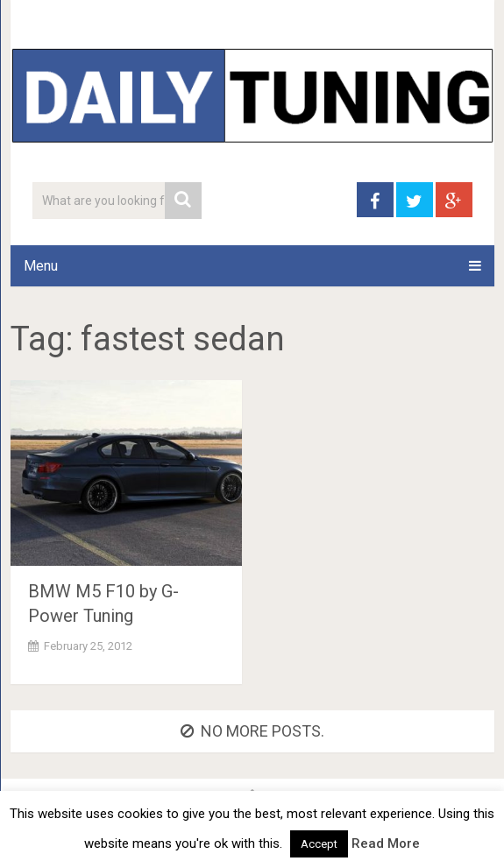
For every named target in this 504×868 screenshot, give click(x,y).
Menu (41, 266)
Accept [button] (319, 844)
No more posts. (252, 731)
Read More (386, 843)
